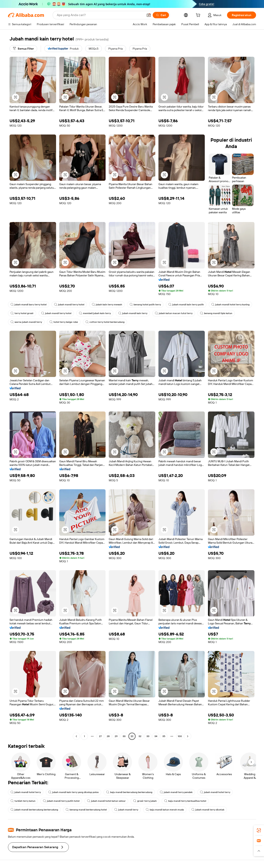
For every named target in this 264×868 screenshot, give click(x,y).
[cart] (199, 16)
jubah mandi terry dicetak (208, 810)
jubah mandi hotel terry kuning (230, 305)
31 (132, 736)
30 (124, 736)
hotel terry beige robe (64, 322)
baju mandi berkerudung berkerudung (129, 792)
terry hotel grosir (22, 313)
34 (156, 736)
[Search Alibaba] (100, 15)
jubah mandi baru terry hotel (29, 305)
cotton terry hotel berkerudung (105, 322)
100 (180, 736)
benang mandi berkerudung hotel (86, 810)
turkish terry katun (23, 801)
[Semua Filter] (23, 49)
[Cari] (161, 15)
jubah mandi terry (126, 810)
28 (108, 736)
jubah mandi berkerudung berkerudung (34, 810)
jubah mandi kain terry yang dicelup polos (73, 792)
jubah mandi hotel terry (26, 792)
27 (100, 736)
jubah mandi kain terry (133, 313)
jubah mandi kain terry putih (186, 305)
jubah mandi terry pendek (176, 792)
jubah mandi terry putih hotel (61, 801)
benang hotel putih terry (145, 305)
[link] (259, 830)
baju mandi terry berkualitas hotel (185, 801)
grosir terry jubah (145, 801)
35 (164, 736)
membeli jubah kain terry (95, 313)
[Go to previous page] (76, 736)
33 (148, 736)
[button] (149, 15)
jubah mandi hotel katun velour (106, 801)
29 (116, 736)
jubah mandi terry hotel (69, 305)
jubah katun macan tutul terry (174, 313)
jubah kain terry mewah (107, 305)
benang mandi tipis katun (216, 313)
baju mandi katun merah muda (165, 810)
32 (140, 736)
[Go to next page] (188, 736)
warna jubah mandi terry (26, 322)
